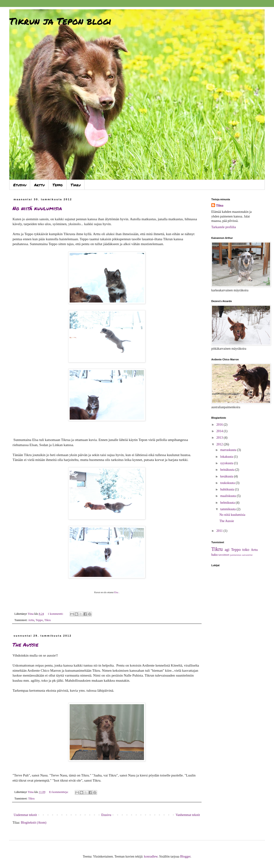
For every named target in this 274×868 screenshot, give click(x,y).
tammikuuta (228, 509)
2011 (220, 531)
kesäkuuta (227, 476)
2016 (220, 425)
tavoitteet (224, 555)
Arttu (39, 185)
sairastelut (247, 555)
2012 (220, 444)
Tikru (76, 185)
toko (246, 550)
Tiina (220, 205)
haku (214, 555)
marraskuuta (229, 450)
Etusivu (20, 185)
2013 (220, 438)
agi (227, 550)
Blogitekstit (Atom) (34, 823)
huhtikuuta (227, 489)
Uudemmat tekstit (25, 815)
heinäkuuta (228, 470)
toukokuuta (228, 483)
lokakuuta (227, 457)
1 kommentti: (56, 614)
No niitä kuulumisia (37, 208)
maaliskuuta (228, 496)
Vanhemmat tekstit (188, 815)
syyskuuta (227, 463)
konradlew (151, 856)
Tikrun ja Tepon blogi (60, 21)
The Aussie (25, 645)
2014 (220, 431)
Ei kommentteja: (59, 792)
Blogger (185, 856)
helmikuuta (228, 503)
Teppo (58, 185)
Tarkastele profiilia (224, 227)
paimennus (236, 555)
